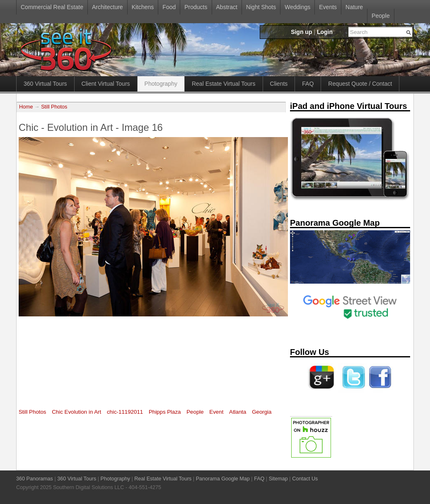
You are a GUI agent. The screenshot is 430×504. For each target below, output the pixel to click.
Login (325, 32)
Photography (161, 84)
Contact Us (305, 479)
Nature (354, 7)
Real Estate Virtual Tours (224, 84)
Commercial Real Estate (52, 7)
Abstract (227, 7)
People (381, 16)
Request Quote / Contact (360, 84)
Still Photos (54, 107)
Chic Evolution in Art (76, 412)
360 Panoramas (35, 479)
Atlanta (238, 412)
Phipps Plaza (165, 412)
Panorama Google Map (223, 479)
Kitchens (143, 7)
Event (216, 412)
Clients (279, 84)
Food (169, 7)
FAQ (308, 84)
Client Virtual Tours (106, 84)
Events (328, 7)
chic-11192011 (125, 412)
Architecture (107, 7)
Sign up (301, 32)
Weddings (297, 7)
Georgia (262, 412)
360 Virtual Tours (45, 84)
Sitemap (278, 479)
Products (196, 7)
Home (26, 107)
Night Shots (261, 7)
